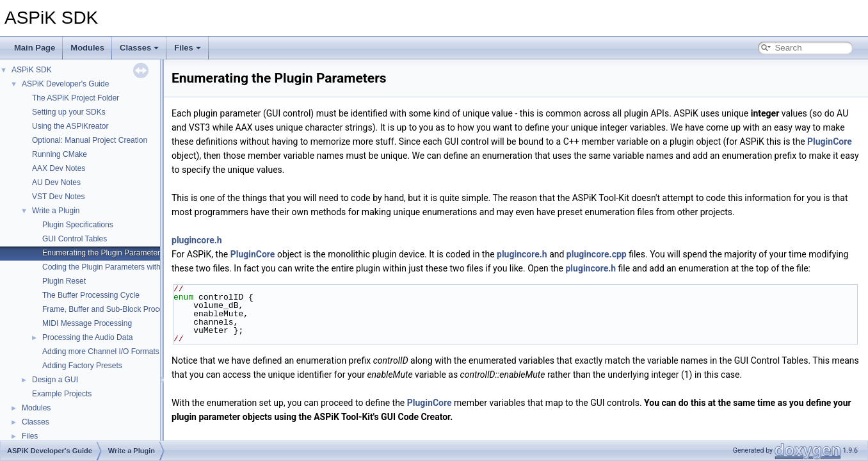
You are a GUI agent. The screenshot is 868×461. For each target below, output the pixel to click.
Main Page (35, 48)
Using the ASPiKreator (70, 126)
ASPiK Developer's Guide (65, 84)
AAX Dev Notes (59, 168)
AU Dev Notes (56, 182)
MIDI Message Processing (87, 323)
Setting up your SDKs (69, 112)
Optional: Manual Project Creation (90, 140)
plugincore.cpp (597, 254)
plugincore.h (197, 240)
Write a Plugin (56, 211)
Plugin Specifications (78, 225)
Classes (139, 48)
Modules (87, 48)
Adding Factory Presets (82, 366)
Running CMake (60, 154)
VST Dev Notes (58, 197)
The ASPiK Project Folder (76, 98)
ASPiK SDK (32, 70)
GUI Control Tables (75, 239)
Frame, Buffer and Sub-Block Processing (112, 309)
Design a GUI (55, 380)
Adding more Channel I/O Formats (101, 352)
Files (188, 48)
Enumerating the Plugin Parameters (103, 253)
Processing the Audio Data (87, 337)
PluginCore (830, 142)
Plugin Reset (64, 281)
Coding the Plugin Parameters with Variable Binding (130, 267)
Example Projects (62, 394)
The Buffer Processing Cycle (91, 295)
